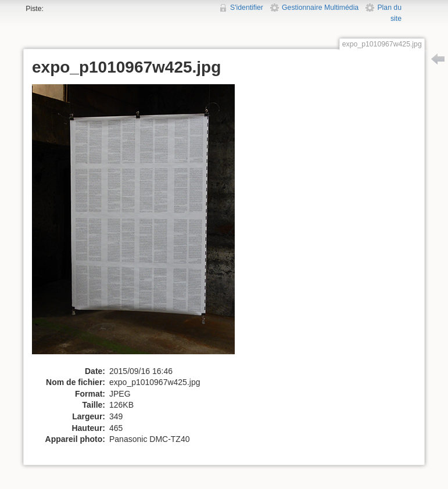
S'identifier (247, 8)
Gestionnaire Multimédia (320, 8)
